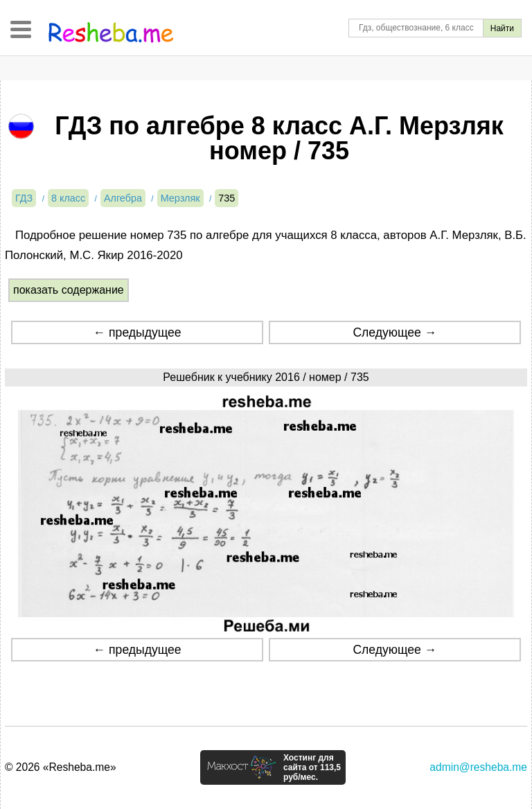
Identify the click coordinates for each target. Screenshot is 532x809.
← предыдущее (138, 332)
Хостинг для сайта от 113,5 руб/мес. (312, 767)
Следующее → (394, 332)
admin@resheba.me (478, 767)
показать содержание (69, 290)
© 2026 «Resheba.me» (61, 767)
